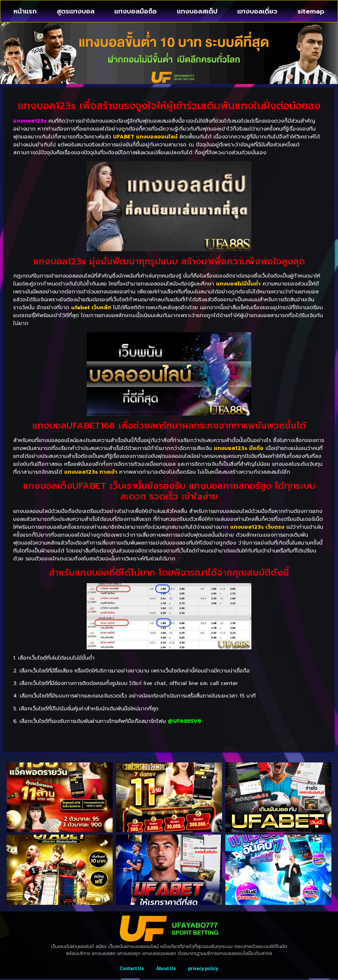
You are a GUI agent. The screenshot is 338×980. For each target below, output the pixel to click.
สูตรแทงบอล (76, 11)
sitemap (311, 11)
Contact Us (131, 969)
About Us (166, 969)
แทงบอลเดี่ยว (257, 11)
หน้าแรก (25, 11)
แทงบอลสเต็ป (197, 11)
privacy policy (204, 969)
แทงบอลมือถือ (136, 11)
